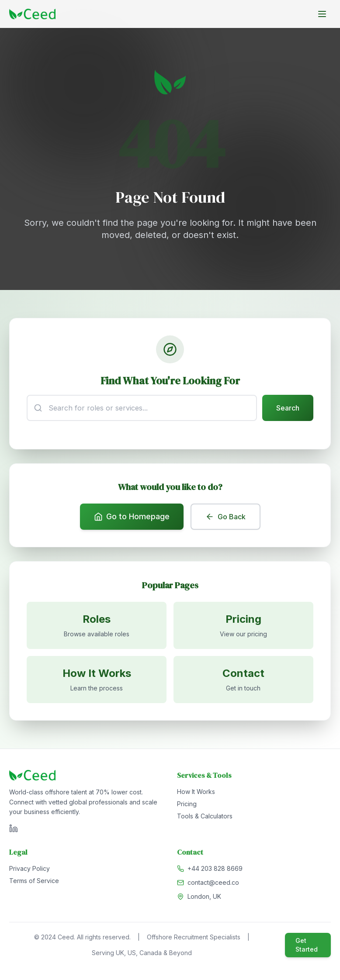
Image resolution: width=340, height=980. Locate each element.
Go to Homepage (132, 517)
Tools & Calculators (205, 818)
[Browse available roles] (97, 627)
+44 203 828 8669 (215, 870)
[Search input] (142, 408)
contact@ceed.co (213, 884)
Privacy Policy (29, 870)
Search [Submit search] (287, 408)
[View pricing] (243, 627)
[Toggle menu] (322, 14)
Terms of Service (34, 882)
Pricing (187, 806)
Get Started (307, 947)
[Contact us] (243, 681)
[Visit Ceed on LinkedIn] (14, 830)
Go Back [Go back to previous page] (226, 518)
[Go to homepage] (32, 14)
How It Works (196, 793)
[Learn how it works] (97, 681)
